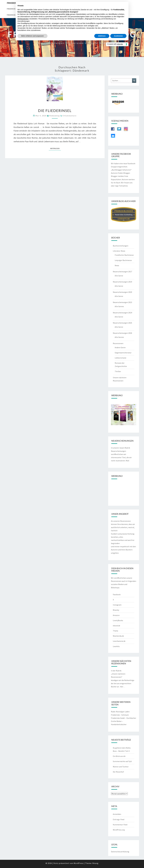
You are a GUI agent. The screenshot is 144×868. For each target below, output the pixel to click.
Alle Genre (119, 276)
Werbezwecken (23, 19)
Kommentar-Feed (120, 825)
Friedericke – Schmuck (120, 715)
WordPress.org (119, 830)
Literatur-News (119, 251)
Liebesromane (120, 358)
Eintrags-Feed (119, 819)
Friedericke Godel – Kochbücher (124, 718)
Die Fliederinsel (55, 111)
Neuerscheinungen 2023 (122, 302)
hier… (122, 687)
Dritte (68, 14)
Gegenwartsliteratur (123, 353)
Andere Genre (120, 347)
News (117, 265)
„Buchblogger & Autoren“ (121, 170)
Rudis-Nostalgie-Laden (120, 712)
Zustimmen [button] (118, 36)
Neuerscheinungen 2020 (122, 292)
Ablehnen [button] (102, 36)
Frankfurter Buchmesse (124, 255)
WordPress (79, 863)
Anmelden (117, 814)
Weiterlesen (56, 148)
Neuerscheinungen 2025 (122, 323)
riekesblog (54, 116)
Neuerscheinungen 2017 (122, 272)
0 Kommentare (70, 116)
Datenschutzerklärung (120, 852)
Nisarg (95, 863)
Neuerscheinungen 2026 (122, 333)
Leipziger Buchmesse (123, 260)
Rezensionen (118, 343)
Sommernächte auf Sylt (122, 761)
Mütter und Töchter (121, 767)
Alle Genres (119, 306)
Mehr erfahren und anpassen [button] (33, 36)
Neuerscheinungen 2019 (122, 282)
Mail (127, 461)
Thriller (118, 371)
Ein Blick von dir (119, 756)
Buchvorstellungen (121, 246)
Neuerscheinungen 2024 (122, 313)
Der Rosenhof (118, 772)
